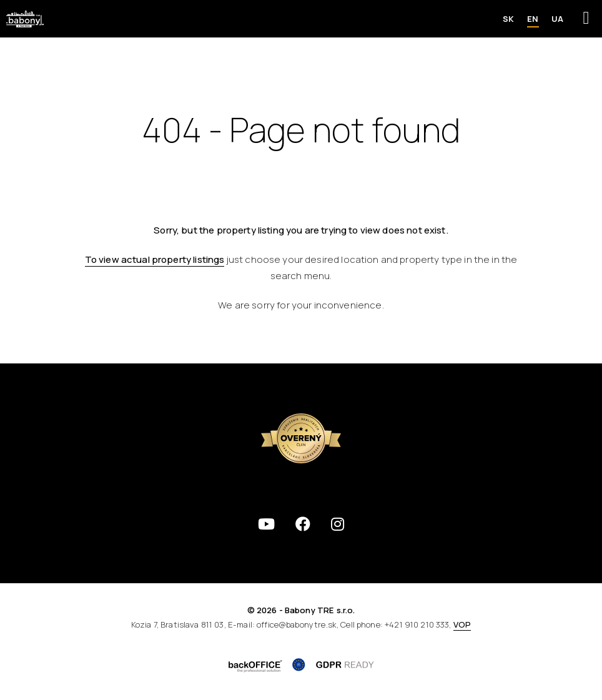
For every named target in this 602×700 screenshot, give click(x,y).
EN (533, 19)
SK (508, 19)
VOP (462, 624)
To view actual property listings (155, 259)
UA (557, 19)
